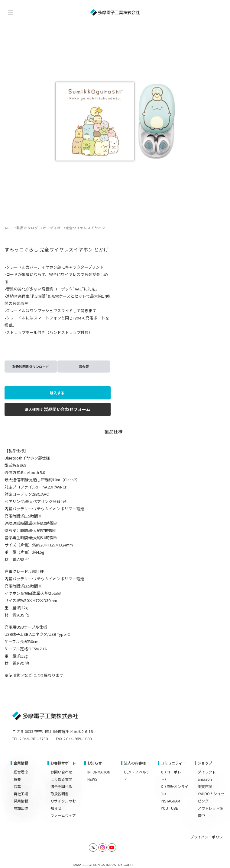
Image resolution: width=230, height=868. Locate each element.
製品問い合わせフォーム (58, 409)
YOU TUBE (169, 808)
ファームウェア (63, 815)
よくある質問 (61, 779)
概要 (17, 779)
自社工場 (21, 794)
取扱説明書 (60, 794)
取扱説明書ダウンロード (31, 367)
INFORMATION (99, 772)
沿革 (17, 786)
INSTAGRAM (170, 801)
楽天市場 (205, 786)
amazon (205, 779)
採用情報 (21, 801)
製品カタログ (27, 228)
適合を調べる (61, 786)
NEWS (92, 779)
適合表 (84, 367)
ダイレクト (207, 772)
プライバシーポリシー (208, 837)
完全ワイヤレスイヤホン (86, 228)
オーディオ (52, 228)
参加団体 (21, 808)
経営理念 (21, 772)
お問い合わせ (61, 772)
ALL (8, 228)
